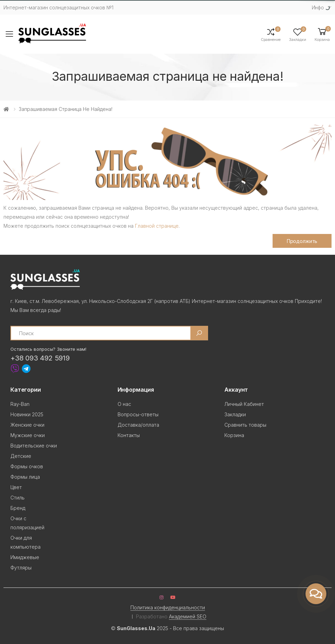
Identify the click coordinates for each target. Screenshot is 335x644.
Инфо (318, 7)
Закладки (235, 414)
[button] (322, 34)
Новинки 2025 (27, 414)
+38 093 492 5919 (40, 358)
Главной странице (157, 226)
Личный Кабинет (244, 404)
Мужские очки (28, 435)
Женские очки (27, 425)
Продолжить (302, 241)
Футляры (21, 568)
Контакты (129, 435)
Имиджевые (25, 557)
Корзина (234, 435)
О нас (124, 404)
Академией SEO (188, 616)
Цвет (16, 487)
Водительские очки (34, 446)
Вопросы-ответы (138, 414)
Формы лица (25, 477)
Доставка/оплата (138, 425)
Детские (21, 456)
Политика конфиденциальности (168, 607)
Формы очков (27, 466)
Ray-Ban (20, 404)
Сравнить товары (245, 425)
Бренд (18, 508)
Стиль (18, 498)
